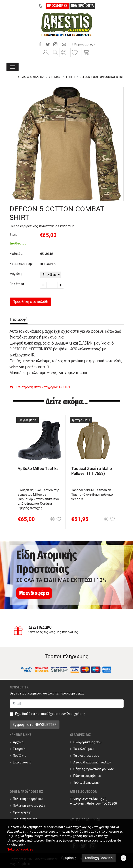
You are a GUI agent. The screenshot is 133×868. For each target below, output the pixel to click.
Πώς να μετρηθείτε (85, 776)
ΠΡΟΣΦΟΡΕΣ (57, 6)
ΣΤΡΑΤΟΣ (55, 77)
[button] (64, 56)
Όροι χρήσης (76, 714)
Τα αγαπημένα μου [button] (85, 756)
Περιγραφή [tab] (19, 319)
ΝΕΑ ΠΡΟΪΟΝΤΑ (82, 6)
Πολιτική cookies (23, 819)
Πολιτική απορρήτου (26, 799)
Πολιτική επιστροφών (27, 806)
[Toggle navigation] (13, 67)
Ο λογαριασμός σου (86, 742)
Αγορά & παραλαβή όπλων (90, 762)
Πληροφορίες (83, 44)
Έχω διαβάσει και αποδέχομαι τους (50, 714)
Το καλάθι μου (82, 749)
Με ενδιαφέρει (34, 593)
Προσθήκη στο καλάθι (30, 302)
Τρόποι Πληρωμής (85, 782)
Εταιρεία (18, 749)
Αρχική (17, 742)
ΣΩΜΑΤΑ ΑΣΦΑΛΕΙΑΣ (31, 77)
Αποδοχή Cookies (99, 858)
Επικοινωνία (20, 762)
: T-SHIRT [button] (40, 387)
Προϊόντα (18, 756)
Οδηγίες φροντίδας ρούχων (92, 769)
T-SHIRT (70, 77)
